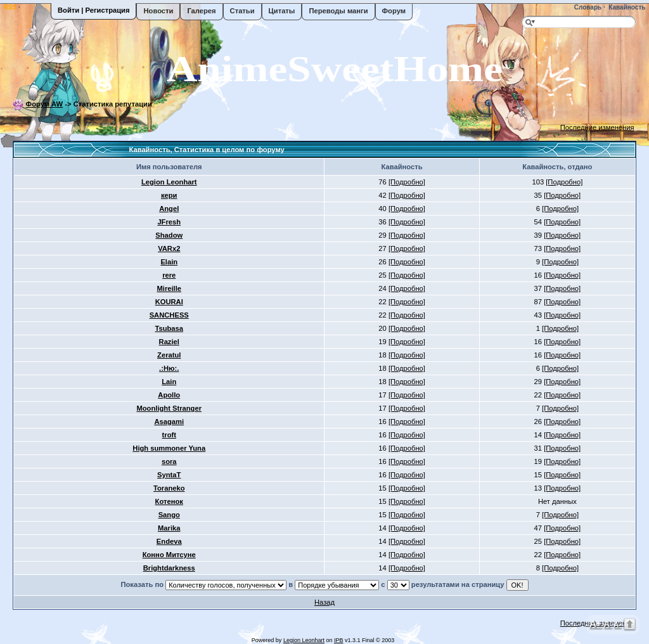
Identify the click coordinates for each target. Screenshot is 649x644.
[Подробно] (407, 182)
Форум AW (45, 104)
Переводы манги (338, 11)
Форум (394, 11)
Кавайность (627, 7)
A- (617, 624)
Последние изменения (597, 127)
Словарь (587, 7)
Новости (158, 11)
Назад (324, 602)
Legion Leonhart (304, 640)
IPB (339, 640)
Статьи (242, 11)
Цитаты (282, 11)
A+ (596, 623)
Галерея (201, 11)
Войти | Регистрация (93, 10)
